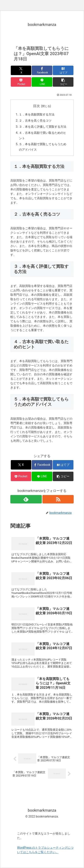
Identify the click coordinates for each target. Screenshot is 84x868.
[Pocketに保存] (21, 82)
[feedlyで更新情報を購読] (26, 499)
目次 (37, 106)
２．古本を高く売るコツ (35, 121)
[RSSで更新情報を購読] (58, 499)
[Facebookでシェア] (42, 70)
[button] (63, 82)
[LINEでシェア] (42, 82)
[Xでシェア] (21, 70)
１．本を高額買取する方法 (37, 115)
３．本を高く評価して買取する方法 (43, 127)
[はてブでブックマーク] (63, 70)
